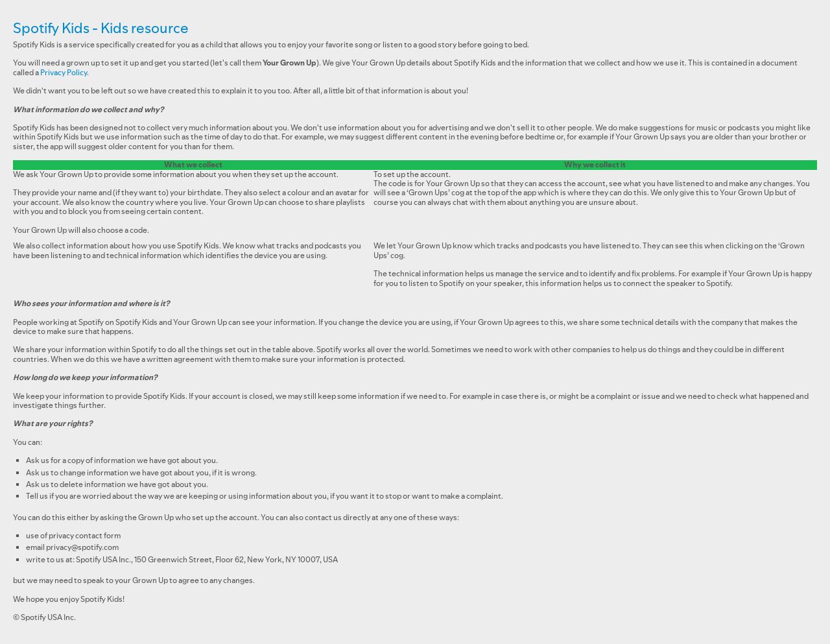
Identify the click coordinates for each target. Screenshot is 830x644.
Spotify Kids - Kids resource (101, 28)
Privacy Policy (64, 72)
